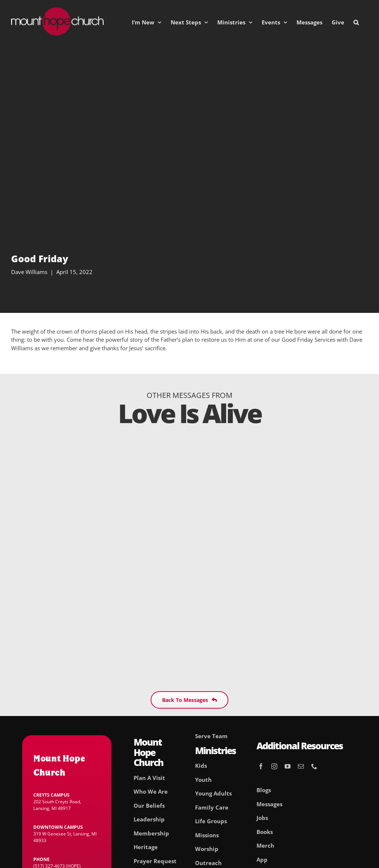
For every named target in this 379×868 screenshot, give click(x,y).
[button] (356, 22)
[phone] (314, 766)
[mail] (301, 766)
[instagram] (274, 766)
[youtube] (288, 766)
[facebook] (261, 766)
